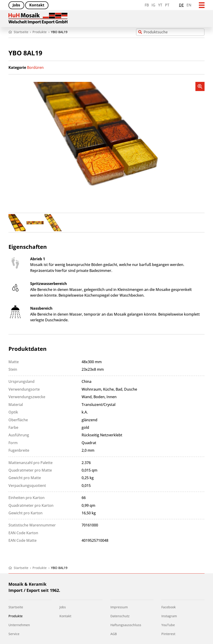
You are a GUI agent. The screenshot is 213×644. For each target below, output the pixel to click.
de (181, 5)
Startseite (16, 607)
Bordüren (35, 67)
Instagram (169, 616)
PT (167, 5)
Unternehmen (19, 625)
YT (160, 5)
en (189, 5)
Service (14, 634)
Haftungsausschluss (126, 625)
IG (153, 5)
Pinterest (168, 634)
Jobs (16, 5)
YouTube (168, 625)
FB (147, 5)
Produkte (16, 616)
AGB (114, 634)
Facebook (169, 607)
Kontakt (37, 5)
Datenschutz (120, 616)
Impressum (119, 607)
